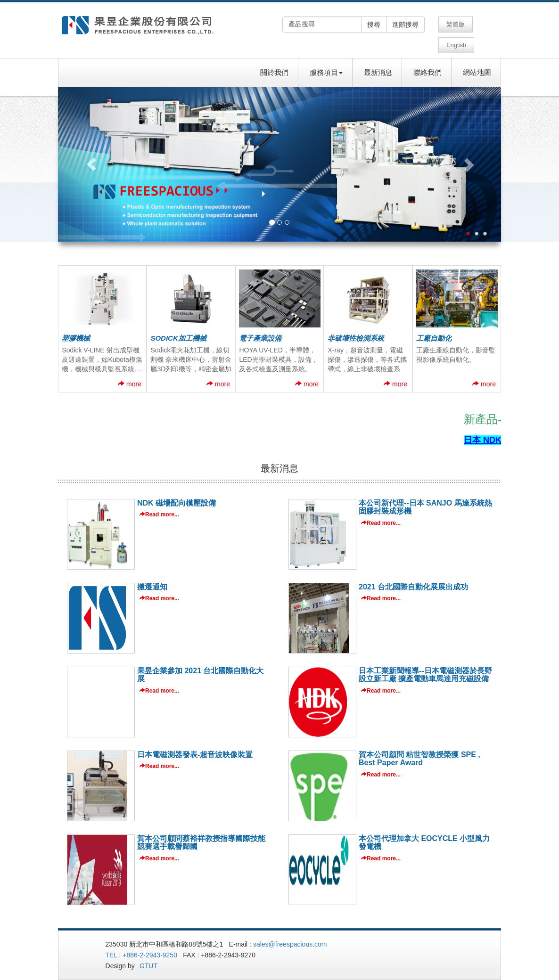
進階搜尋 (405, 24)
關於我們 (274, 62)
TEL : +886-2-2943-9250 (146, 945)
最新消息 (378, 62)
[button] (91, 154)
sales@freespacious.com (295, 934)
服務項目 (326, 62)
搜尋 (374, 24)
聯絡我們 (427, 62)
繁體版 (455, 24)
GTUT (155, 955)
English (485, 24)
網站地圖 (477, 62)
